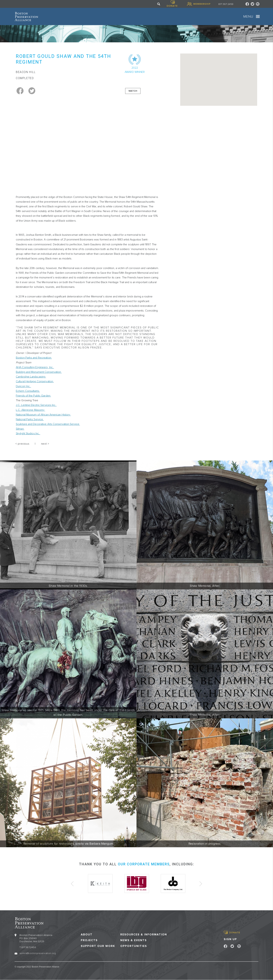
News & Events (134, 940)
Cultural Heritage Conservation (35, 381)
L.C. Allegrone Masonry (30, 410)
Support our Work (98, 946)
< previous (22, 444)
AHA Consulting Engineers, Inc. (35, 367)
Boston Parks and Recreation (34, 358)
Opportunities (134, 946)
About (87, 935)
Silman (20, 429)
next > (45, 444)
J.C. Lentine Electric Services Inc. (36, 405)
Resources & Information (144, 935)
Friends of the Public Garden (33, 396)
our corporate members (144, 864)
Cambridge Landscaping (31, 377)
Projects (89, 940)
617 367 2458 (226, 4)
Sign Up (230, 939)
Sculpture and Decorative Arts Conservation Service (48, 424)
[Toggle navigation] (258, 17)
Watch (133, 91)
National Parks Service (30, 419)
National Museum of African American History (43, 415)
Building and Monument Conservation (39, 372)
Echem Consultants (28, 391)
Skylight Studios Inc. (28, 433)
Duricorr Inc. (23, 386)
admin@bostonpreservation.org (38, 953)
